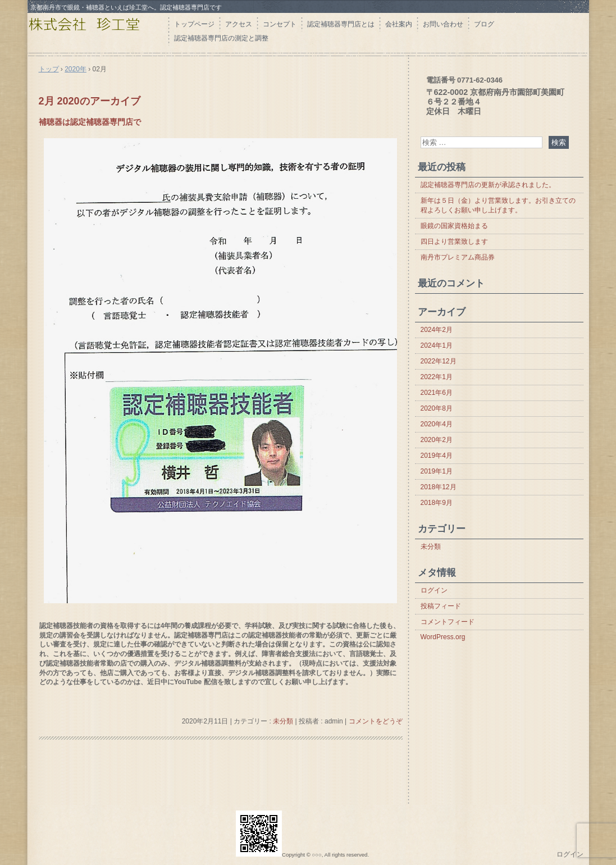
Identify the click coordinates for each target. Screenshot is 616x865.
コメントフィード (448, 622)
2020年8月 (437, 408)
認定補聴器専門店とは (341, 24)
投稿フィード (441, 606)
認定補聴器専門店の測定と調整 (221, 38)
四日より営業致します (454, 242)
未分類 (283, 721)
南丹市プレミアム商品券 (458, 257)
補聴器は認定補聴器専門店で (90, 122)
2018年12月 (439, 487)
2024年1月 (437, 345)
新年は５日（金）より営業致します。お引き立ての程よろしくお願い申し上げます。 (498, 205)
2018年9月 (437, 503)
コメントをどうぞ (376, 721)
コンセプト (280, 24)
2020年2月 (437, 440)
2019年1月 (437, 471)
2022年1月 (437, 377)
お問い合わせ (443, 24)
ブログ (484, 24)
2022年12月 (439, 361)
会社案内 (399, 24)
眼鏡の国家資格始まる (454, 226)
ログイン (434, 590)
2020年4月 (437, 424)
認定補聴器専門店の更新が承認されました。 (488, 185)
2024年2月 (437, 330)
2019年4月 (437, 456)
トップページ (194, 24)
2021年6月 (437, 393)
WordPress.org (443, 637)
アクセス (239, 24)
